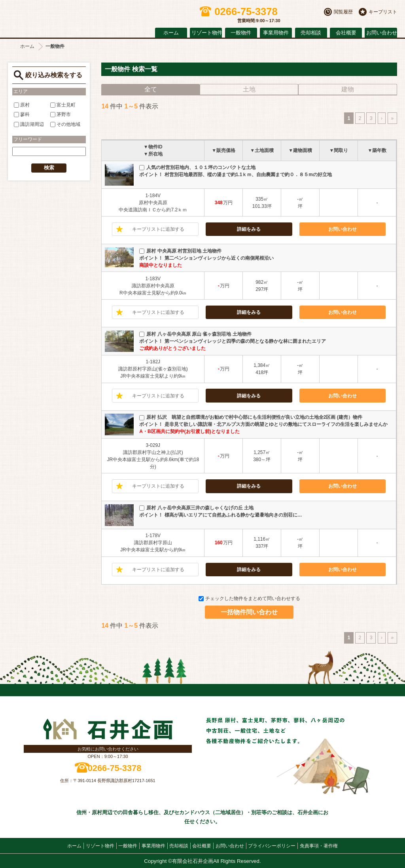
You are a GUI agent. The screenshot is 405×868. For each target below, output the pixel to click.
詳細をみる (249, 229)
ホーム (171, 33)
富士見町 (63, 105)
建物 (348, 89)
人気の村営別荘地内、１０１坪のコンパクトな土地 (197, 167)
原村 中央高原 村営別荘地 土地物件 (180, 251)
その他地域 (65, 124)
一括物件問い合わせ (249, 612)
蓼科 (22, 114)
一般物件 (241, 33)
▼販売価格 (223, 150)
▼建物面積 (300, 150)
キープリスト (383, 12)
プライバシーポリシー (272, 846)
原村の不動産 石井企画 (75, 17)
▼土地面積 (262, 150)
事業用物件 (276, 33)
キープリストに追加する (158, 229)
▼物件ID (153, 147)
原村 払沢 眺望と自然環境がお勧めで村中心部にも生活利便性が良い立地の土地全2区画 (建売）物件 (251, 417)
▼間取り (339, 150)
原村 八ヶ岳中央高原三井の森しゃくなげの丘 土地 (196, 508)
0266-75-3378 (115, 768)
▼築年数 (377, 150)
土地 (249, 89)
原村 (22, 105)
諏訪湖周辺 (29, 124)
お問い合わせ (381, 33)
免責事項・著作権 (319, 846)
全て (151, 89)
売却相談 (311, 33)
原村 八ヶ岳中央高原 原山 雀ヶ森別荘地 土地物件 (195, 334)
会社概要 (346, 33)
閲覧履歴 (343, 12)
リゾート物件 (207, 33)
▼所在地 (153, 154)
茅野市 (61, 114)
